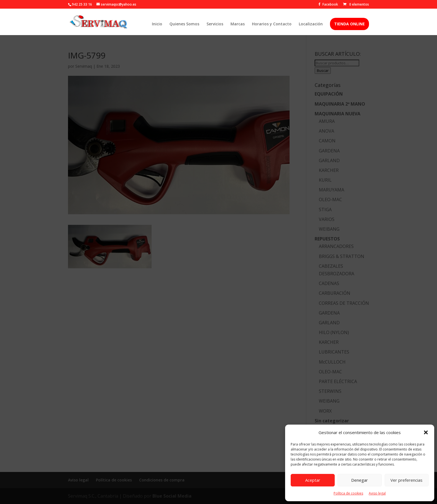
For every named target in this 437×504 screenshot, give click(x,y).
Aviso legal (377, 493)
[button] (426, 432)
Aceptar (313, 480)
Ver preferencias (406, 480)
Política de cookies (348, 493)
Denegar (360, 480)
